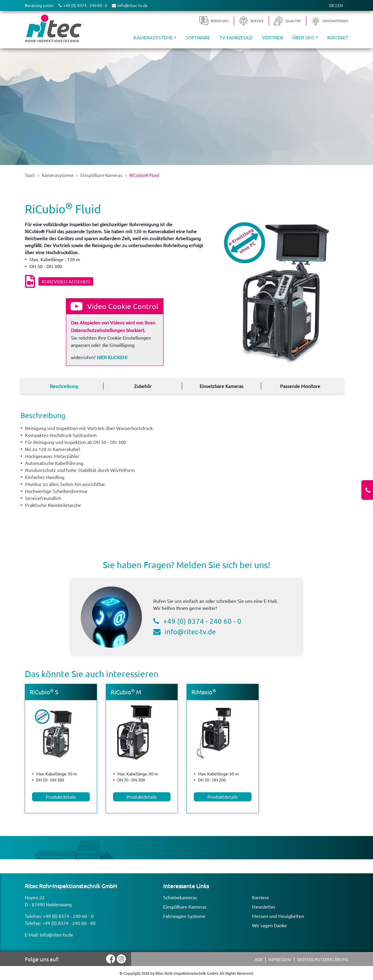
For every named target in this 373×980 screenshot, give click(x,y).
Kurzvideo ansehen (66, 281)
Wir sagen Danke (270, 925)
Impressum (280, 959)
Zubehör (143, 386)
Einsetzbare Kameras (221, 386)
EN (340, 5)
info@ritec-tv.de (190, 632)
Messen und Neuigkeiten (278, 916)
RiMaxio (204, 692)
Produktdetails (61, 797)
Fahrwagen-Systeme (184, 916)
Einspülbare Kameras (185, 907)
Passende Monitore (300, 386)
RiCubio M (126, 692)
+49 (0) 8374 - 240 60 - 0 (202, 621)
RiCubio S (44, 692)
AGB (259, 959)
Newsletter (264, 907)
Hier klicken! (112, 357)
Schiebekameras (180, 897)
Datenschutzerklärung (323, 959)
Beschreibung (64, 386)
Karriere (261, 897)
